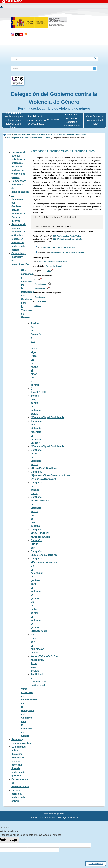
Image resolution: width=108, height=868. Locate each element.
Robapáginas (40, 301)
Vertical (49, 266)
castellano (47, 247)
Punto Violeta (76, 236)
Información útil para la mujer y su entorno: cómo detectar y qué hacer (13, 120)
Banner (37, 306)
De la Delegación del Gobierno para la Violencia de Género (28, 138)
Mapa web (34, 817)
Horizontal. (58, 266)
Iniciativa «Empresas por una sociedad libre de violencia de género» (18, 765)
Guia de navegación (48, 817)
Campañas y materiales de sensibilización (70, 135)
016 (54, 236)
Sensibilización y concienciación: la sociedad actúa (36, 120)
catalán (57, 247)
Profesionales (63, 236)
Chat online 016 (96, 864)
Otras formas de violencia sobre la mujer (95, 120)
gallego (73, 247)
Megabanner (40, 297)
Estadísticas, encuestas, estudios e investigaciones (72, 120)
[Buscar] (95, 59)
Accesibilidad (74, 817)
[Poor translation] (13, 840)
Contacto (16, 68)
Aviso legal (62, 817)
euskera (65, 247)
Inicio (9, 135)
